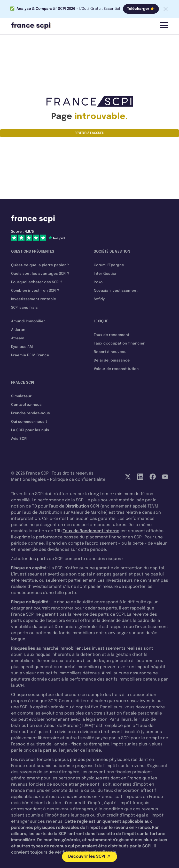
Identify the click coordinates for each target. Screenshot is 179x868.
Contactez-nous (26, 405)
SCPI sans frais (24, 308)
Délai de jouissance (112, 360)
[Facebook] (153, 477)
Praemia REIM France (30, 355)
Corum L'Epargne (109, 265)
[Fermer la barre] (166, 9)
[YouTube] (165, 477)
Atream (18, 338)
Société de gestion (112, 252)
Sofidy (99, 299)
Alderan (18, 330)
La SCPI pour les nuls (30, 430)
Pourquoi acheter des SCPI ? (37, 282)
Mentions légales (29, 480)
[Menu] (164, 25)
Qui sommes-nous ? (29, 422)
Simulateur (21, 396)
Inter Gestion (106, 274)
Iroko (98, 282)
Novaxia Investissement (116, 291)
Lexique (101, 321)
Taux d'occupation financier (119, 343)
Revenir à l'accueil (89, 133)
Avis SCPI (19, 439)
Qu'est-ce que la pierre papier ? (40, 265)
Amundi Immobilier (28, 321)
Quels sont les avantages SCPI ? (40, 274)
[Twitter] (128, 477)
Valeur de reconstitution (116, 369)
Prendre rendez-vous (30, 413)
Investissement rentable (34, 299)
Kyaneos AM (22, 347)
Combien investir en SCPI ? (35, 291)
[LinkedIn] (140, 477)
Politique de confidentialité (78, 480)
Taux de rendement (112, 335)
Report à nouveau (110, 352)
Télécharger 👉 (141, 9)
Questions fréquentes (33, 252)
